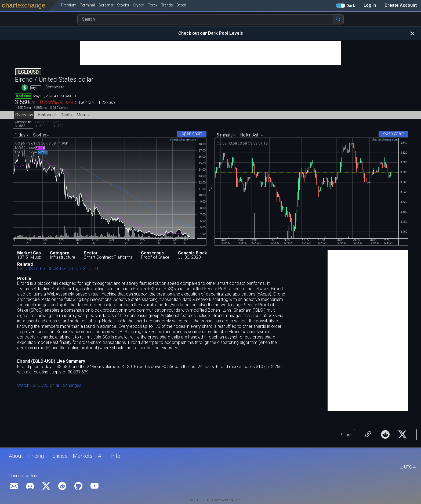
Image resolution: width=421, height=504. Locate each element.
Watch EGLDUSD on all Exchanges (49, 385)
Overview (24, 115)
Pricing (36, 456)
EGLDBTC (69, 269)
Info (116, 456)
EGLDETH (89, 269)
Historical (47, 115)
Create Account (401, 5)
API (102, 456)
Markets (83, 456)
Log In (370, 5)
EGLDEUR (49, 269)
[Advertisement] (210, 53)
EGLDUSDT (28, 269)
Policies (58, 456)
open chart (192, 133)
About (16, 456)
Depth (66, 115)
